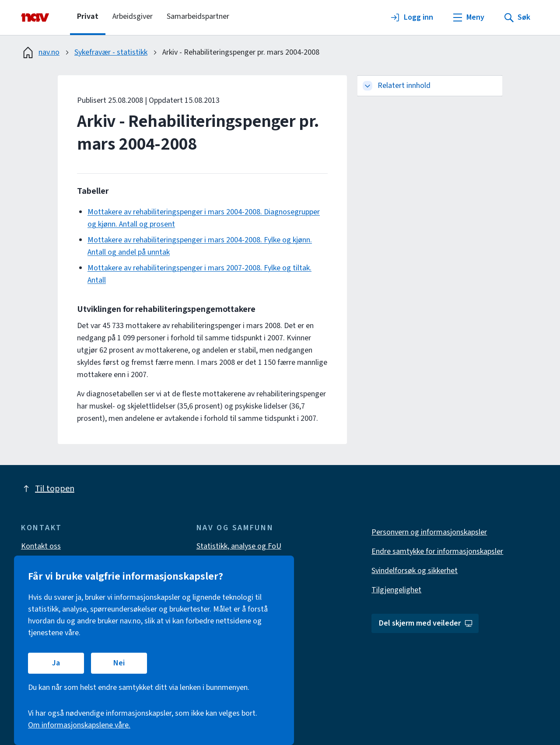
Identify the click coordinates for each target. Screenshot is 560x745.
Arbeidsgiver (133, 16)
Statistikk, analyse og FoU (239, 546)
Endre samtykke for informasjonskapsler (437, 551)
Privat (88, 16)
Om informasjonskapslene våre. (79, 725)
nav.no (40, 52)
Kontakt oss (41, 546)
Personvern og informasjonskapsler (429, 532)
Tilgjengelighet (396, 590)
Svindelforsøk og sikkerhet (415, 571)
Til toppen (48, 489)
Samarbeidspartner (198, 16)
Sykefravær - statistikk (111, 52)
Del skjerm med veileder (426, 623)
